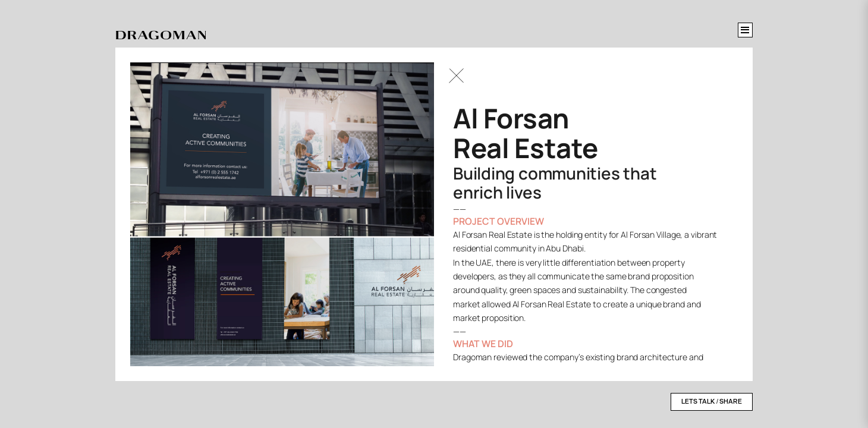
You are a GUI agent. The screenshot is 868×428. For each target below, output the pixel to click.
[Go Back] (456, 76)
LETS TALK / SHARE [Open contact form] (712, 402)
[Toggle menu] (745, 30)
